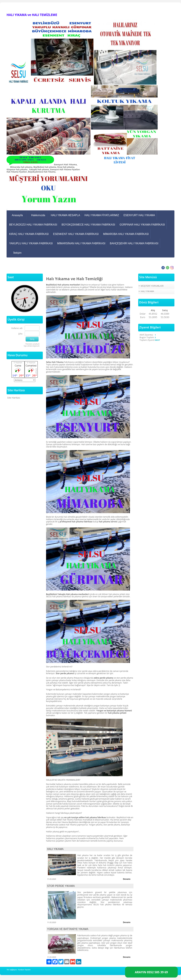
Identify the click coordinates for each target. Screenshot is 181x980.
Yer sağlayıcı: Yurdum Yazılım (19, 970)
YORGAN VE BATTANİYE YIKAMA (68, 929)
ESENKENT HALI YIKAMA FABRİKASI (76, 234)
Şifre (20, 334)
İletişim (17, 253)
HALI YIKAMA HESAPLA (65, 215)
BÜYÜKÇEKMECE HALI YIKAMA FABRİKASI (88, 225)
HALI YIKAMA (55, 849)
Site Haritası (14, 398)
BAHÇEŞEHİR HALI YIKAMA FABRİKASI (134, 243)
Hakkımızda (38, 215)
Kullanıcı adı (17, 328)
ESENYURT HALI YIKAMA (139, 215)
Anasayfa (17, 215)
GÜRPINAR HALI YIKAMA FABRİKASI (142, 225)
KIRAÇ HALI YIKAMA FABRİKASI (29, 234)
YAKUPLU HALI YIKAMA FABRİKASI (31, 243)
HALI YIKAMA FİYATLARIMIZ (102, 215)
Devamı (127, 879)
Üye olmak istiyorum (32, 346)
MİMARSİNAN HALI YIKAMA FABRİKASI (81, 243)
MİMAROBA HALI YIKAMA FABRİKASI (126, 234)
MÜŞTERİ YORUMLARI (152, 286)
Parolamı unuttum (32, 344)
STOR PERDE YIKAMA (61, 886)
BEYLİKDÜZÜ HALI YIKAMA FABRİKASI (33, 225)
